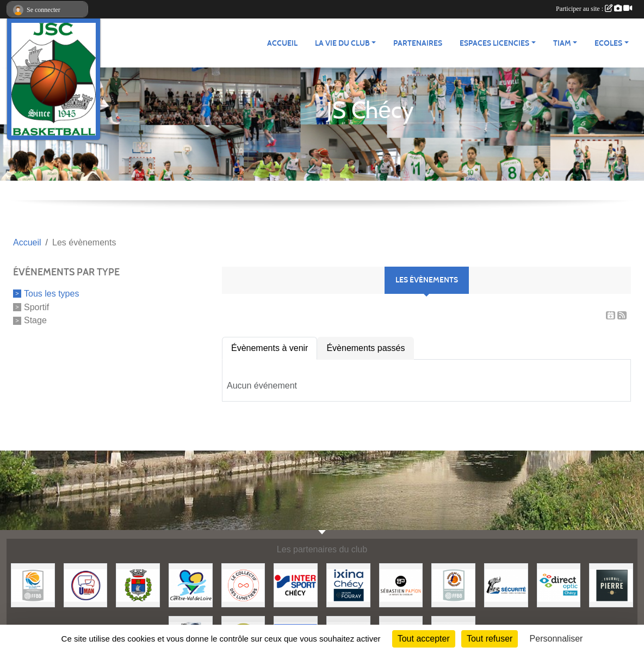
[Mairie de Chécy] (138, 585)
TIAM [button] (562, 43)
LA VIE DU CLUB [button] (342, 43)
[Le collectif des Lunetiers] (243, 585)
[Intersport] (296, 585)
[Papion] (401, 585)
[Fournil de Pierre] (611, 585)
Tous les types (51, 294)
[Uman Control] (86, 585)
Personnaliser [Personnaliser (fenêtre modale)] (556, 639)
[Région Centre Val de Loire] (191, 585)
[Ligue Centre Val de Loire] (33, 585)
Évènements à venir (270, 348)
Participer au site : (594, 9)
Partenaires (418, 43)
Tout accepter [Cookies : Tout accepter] (424, 639)
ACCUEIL (282, 43)
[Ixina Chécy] (348, 585)
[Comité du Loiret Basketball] (453, 585)
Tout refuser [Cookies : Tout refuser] (490, 639)
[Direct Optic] (559, 585)
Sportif (36, 307)
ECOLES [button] (608, 43)
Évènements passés (366, 348)
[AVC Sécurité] (506, 585)
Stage (35, 320)
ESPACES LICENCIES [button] (494, 43)
